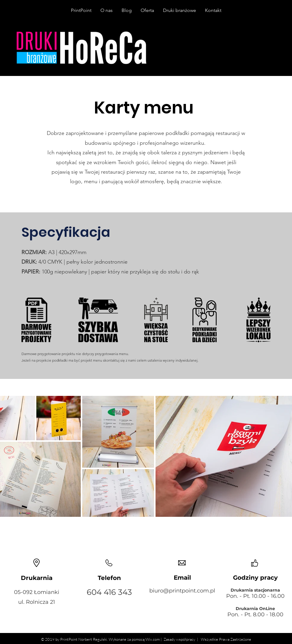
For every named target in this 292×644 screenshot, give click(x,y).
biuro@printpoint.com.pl (182, 591)
